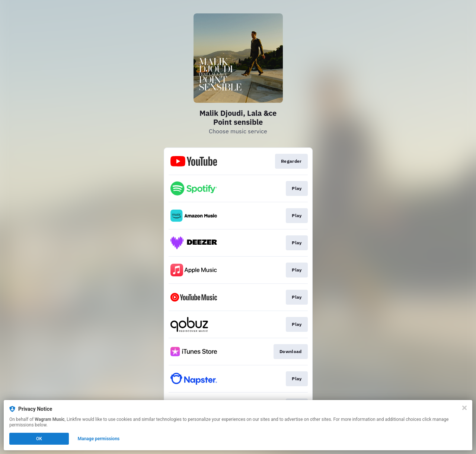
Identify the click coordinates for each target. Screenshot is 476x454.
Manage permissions (99, 439)
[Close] (464, 408)
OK (39, 439)
